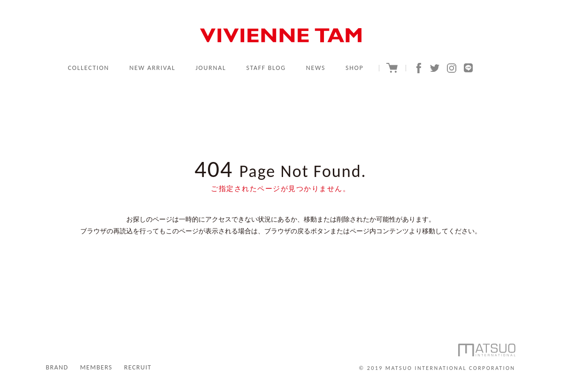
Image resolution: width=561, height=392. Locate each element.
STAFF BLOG (266, 68)
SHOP (354, 68)
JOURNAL (211, 68)
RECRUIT (138, 367)
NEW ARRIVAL (152, 68)
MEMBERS (96, 367)
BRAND (57, 367)
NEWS (316, 68)
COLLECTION (89, 68)
